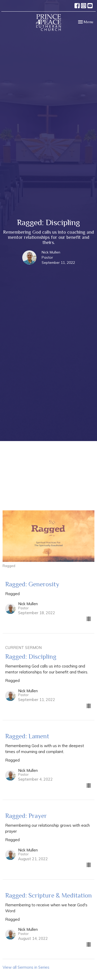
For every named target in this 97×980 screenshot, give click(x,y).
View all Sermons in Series (26, 967)
